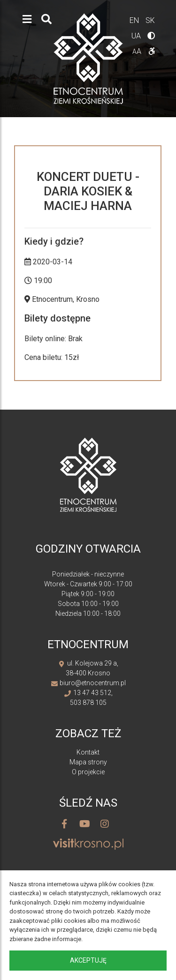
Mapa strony (88, 762)
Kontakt (88, 752)
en (135, 20)
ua (137, 36)
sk (150, 20)
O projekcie (88, 772)
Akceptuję (88, 960)
